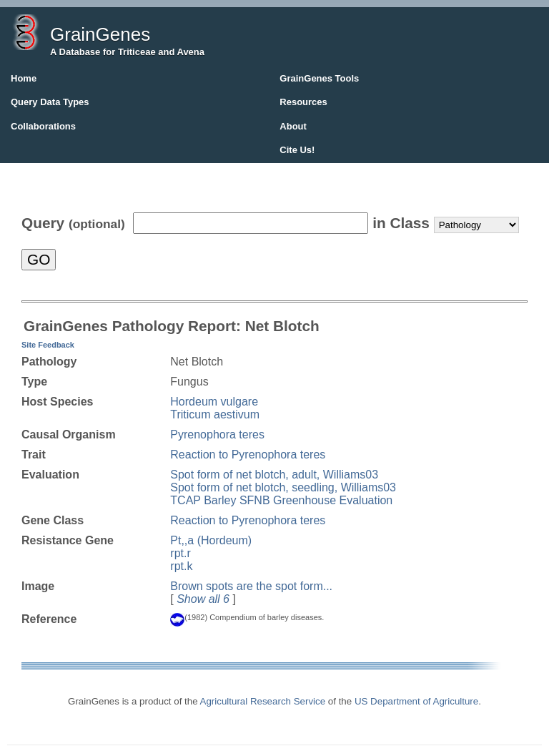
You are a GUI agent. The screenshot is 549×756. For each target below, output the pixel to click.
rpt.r (180, 553)
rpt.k (181, 566)
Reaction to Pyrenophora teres (248, 455)
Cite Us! (297, 150)
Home (24, 78)
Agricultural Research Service (263, 701)
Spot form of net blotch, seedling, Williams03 (283, 487)
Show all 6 (203, 599)
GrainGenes (100, 34)
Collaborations (43, 126)
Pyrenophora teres (217, 435)
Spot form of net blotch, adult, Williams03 (274, 475)
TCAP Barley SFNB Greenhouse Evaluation (281, 500)
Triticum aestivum (215, 414)
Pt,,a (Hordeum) (211, 540)
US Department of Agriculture (416, 701)
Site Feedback (48, 345)
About (293, 126)
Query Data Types (50, 102)
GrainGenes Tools (319, 78)
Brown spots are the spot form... (251, 586)
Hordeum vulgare (214, 402)
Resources (303, 102)
